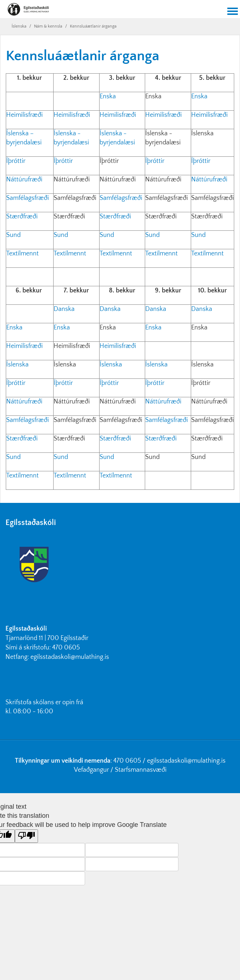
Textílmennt (23, 254)
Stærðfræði (22, 217)
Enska (108, 97)
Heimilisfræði (25, 115)
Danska (64, 309)
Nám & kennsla (48, 26)
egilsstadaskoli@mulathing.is (70, 657)
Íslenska (19, 26)
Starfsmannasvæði (141, 770)
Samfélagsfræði (28, 198)
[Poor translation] (26, 836)
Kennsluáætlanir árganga (93, 26)
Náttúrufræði (24, 180)
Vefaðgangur (91, 770)
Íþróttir (16, 161)
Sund (14, 235)
